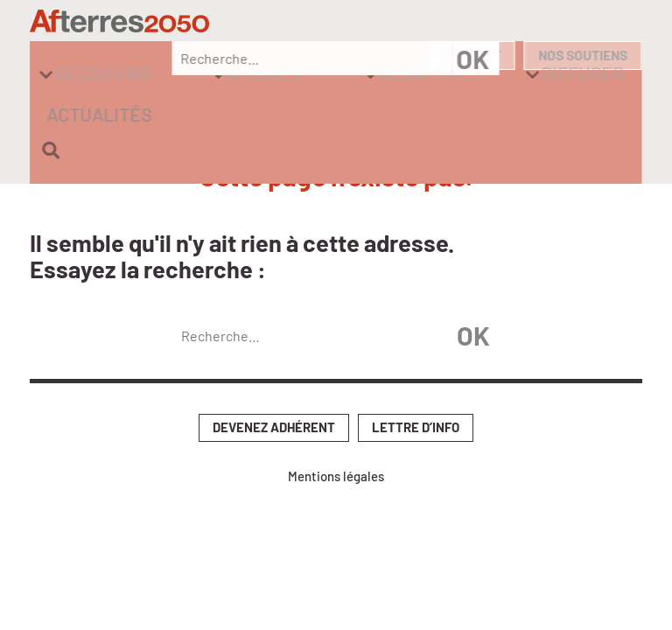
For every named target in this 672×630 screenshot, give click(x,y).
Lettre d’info (416, 360)
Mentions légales (336, 409)
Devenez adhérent (274, 360)
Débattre (330, 56)
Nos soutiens (581, 23)
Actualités (535, 56)
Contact (465, 23)
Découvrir (117, 56)
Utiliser (225, 56)
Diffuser (438, 56)
